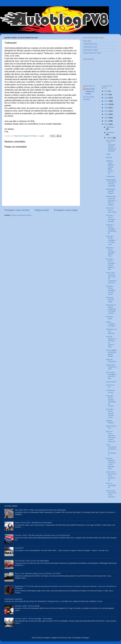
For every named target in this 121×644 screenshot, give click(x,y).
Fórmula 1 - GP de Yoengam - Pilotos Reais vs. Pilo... (111, 264)
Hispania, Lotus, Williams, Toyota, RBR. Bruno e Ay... (110, 167)
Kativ (70, 638)
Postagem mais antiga (66, 210)
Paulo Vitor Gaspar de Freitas (90, 91)
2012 (107, 118)
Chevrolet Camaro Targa (110, 300)
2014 (107, 111)
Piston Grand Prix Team (92, 53)
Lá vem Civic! (111, 382)
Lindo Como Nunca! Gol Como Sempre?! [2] (111, 476)
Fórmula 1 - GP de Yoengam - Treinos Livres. (111, 290)
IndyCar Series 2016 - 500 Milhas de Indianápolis (33, 523)
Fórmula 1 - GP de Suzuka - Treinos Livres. (110, 413)
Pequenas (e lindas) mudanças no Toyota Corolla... (111, 309)
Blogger (86, 638)
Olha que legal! (109, 318)
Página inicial (42, 210)
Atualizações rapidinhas (13, 599)
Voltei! (108, 154)
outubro (110, 138)
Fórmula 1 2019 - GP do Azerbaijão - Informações (34, 619)
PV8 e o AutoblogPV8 (111, 485)
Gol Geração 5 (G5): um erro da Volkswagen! (32, 561)
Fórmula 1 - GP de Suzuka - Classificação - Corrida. (111, 401)
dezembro (110, 127)
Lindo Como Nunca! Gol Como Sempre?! (111, 494)
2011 (107, 121)
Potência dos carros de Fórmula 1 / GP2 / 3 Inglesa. (111, 201)
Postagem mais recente (17, 210)
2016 (107, 104)
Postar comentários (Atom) (21, 215)
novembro (110, 132)
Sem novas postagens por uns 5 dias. (111, 375)
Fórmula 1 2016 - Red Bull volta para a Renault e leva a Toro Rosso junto (42, 535)
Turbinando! (111, 176)
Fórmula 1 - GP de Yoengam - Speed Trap (111, 252)
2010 (107, 124)
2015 (107, 108)
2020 (107, 91)
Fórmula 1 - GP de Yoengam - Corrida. (111, 218)
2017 (107, 101)
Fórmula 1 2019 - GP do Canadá (27, 606)
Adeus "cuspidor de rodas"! (111, 324)
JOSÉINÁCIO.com (90, 44)
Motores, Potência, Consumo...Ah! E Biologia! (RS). (111, 463)
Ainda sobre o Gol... (111, 427)
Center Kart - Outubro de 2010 (111, 367)
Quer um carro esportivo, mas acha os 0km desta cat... (111, 436)
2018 (107, 98)
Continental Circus (90, 47)
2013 (107, 114)
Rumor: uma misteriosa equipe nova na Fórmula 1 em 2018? (38, 573)
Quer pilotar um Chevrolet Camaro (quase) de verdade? (111, 146)
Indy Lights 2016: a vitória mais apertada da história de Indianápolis (40, 510)
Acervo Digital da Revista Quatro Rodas (111, 353)
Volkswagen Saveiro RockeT (111, 191)
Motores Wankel (110, 422)
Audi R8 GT (19, 548)
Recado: (109, 158)
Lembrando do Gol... (110, 391)
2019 (107, 94)
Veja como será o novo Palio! (111, 210)
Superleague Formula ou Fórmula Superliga (111, 183)
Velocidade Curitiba (90, 50)
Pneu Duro (87, 41)
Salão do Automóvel (111, 361)
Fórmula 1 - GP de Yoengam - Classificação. (111, 229)
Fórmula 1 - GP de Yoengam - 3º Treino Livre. (111, 240)
